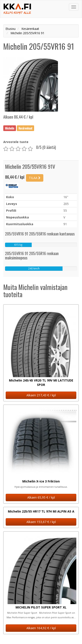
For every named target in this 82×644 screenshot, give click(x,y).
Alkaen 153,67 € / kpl (41, 522)
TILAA (35, 178)
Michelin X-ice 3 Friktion (41, 481)
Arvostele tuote (16, 142)
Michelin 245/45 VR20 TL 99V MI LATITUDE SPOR (41, 382)
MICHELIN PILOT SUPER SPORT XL (41, 607)
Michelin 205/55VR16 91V (30, 166)
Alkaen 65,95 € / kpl (41, 497)
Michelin (10, 128)
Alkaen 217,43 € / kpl (41, 395)
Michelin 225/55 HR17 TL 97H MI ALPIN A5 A (41, 511)
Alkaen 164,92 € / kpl (41, 628)
